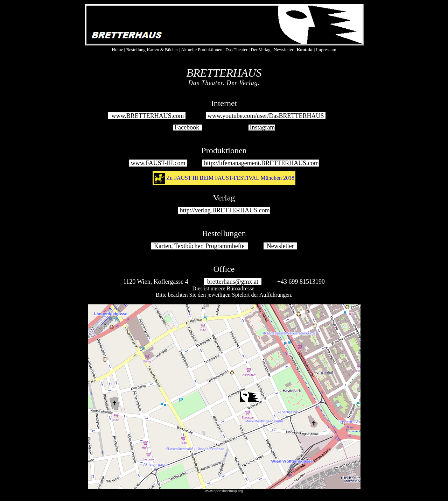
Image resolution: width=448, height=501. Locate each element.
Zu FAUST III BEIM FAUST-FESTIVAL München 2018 (230, 178)
